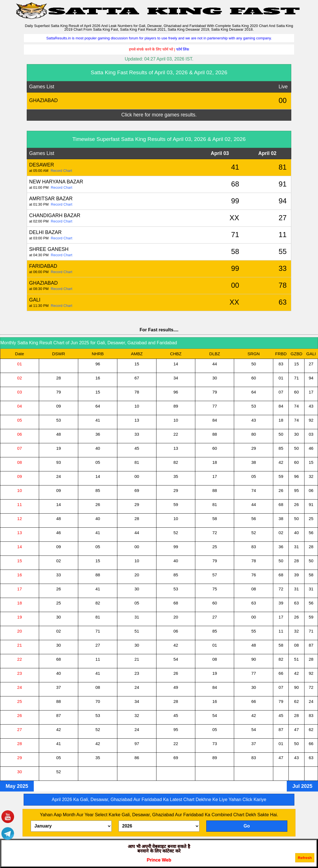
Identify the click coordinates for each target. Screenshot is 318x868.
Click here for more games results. (159, 115)
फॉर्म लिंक (183, 49)
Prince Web (159, 860)
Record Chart (61, 171)
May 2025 (17, 786)
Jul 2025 (302, 786)
